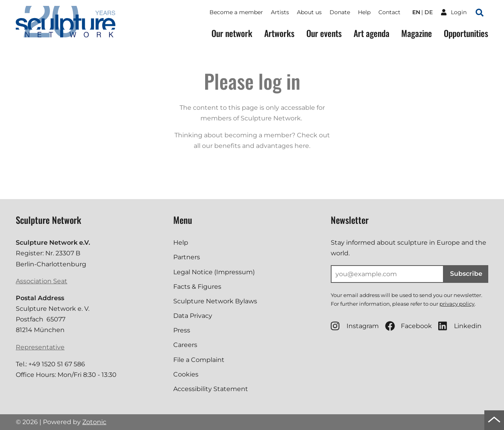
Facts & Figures (197, 287)
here (302, 146)
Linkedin (460, 326)
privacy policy (457, 304)
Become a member (236, 12)
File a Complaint (199, 360)
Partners (187, 257)
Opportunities (466, 33)
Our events (324, 33)
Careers (185, 345)
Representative (40, 347)
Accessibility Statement (211, 389)
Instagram (355, 326)
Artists (280, 12)
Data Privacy (193, 316)
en (416, 12)
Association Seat (42, 281)
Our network (232, 33)
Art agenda (372, 33)
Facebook (409, 326)
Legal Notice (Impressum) (214, 272)
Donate (340, 12)
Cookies (186, 374)
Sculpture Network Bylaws (215, 301)
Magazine (417, 33)
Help (364, 12)
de (429, 12)
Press (182, 330)
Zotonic (94, 422)
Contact (389, 12)
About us (309, 12)
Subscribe (466, 274)
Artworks (279, 33)
